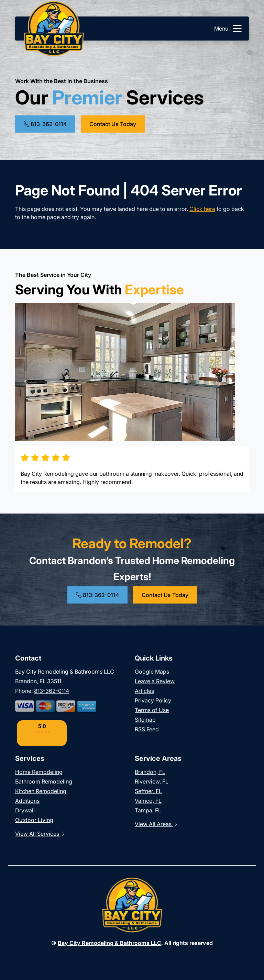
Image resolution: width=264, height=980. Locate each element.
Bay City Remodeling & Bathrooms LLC (109, 943)
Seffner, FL (148, 791)
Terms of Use (152, 710)
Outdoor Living (34, 820)
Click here (202, 209)
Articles (144, 691)
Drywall (25, 810)
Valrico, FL (148, 801)
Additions (27, 801)
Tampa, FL (148, 810)
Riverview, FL (152, 781)
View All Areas (157, 824)
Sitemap (145, 720)
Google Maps (152, 672)
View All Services (41, 834)
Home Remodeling (39, 772)
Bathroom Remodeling (44, 781)
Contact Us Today (113, 124)
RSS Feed (147, 729)
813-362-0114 (45, 124)
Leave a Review (155, 681)
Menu (229, 29)
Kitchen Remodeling (41, 791)
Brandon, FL (150, 772)
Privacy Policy (153, 700)
